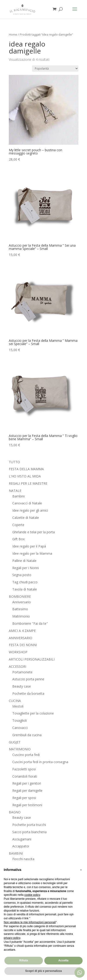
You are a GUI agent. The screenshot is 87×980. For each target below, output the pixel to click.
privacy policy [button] (12, 938)
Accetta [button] (63, 960)
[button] (81, 870)
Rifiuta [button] (24, 960)
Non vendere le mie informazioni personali (30, 922)
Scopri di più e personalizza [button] (43, 971)
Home (13, 34)
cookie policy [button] (32, 895)
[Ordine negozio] (55, 69)
